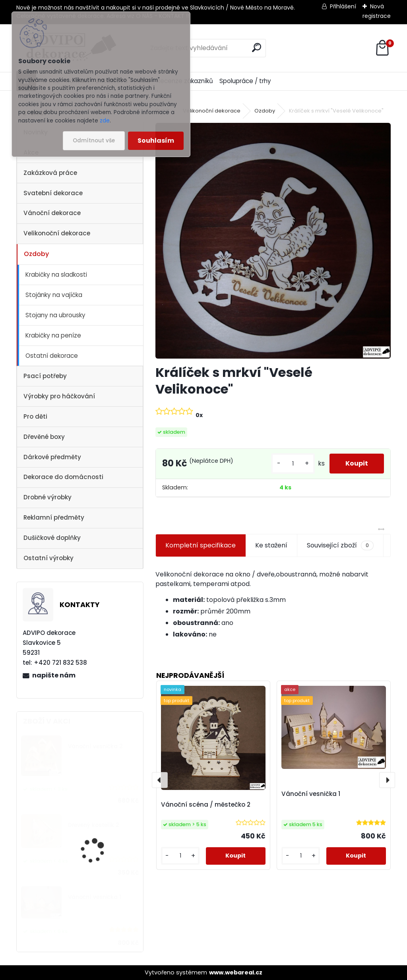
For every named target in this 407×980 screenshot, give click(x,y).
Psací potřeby (45, 376)
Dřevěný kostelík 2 (94, 825)
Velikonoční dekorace (57, 233)
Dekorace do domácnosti (63, 477)
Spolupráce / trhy (245, 81)
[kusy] (293, 464)
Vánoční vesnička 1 (95, 897)
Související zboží (340, 545)
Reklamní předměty (54, 517)
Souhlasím (156, 141)
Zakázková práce (50, 173)
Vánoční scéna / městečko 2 (206, 804)
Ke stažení (271, 545)
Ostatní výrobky (48, 558)
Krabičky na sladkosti (56, 275)
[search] (257, 48)
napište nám (54, 675)
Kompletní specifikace (201, 545)
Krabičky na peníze (53, 335)
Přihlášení (343, 6)
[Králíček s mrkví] (273, 241)
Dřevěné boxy (44, 437)
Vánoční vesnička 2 (95, 746)
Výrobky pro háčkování (59, 396)
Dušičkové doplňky (52, 538)
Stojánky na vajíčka (54, 295)
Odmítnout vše (94, 141)
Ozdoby (36, 254)
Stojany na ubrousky (55, 315)
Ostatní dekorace (52, 356)
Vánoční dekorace (52, 213)
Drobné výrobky (47, 497)
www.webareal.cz (236, 972)
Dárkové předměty (52, 457)
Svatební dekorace (53, 193)
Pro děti (35, 416)
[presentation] (160, 780)
